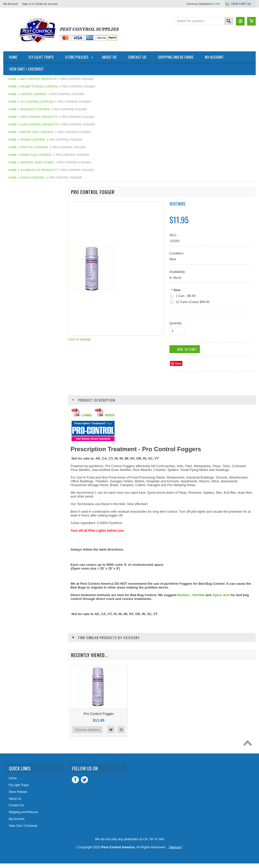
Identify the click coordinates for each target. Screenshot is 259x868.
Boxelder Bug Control (20, 313)
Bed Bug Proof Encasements (26, 262)
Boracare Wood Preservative (25, 305)
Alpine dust (221, 595)
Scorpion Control (17, 510)
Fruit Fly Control (35, 147)
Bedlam (183, 595)
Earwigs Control (17, 364)
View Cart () (241, 4)
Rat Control (14, 493)
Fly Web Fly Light (18, 416)
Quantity (176, 323)
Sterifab (198, 595)
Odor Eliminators (17, 459)
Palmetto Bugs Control (39, 86)
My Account (10, 4)
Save (178, 363)
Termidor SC (15, 587)
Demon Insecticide (19, 339)
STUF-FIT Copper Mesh (22, 570)
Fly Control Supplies (37, 102)
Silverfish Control (18, 519)
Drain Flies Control (36, 155)
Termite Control (16, 596)
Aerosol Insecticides (37, 162)
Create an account (46, 4)
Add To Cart (18, 702)
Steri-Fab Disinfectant (21, 553)
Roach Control (33, 178)
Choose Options (88, 734)
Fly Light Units (16, 202)
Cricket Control (34, 94)
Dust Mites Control (19, 356)
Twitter (84, 784)
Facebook (75, 784)
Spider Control (33, 140)
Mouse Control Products (22, 450)
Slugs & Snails (16, 527)
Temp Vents (14, 579)
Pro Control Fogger (99, 714)
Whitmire (177, 204)
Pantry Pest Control (37, 132)
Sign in (27, 4)
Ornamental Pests (18, 467)
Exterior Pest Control (20, 382)
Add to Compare (56, 702)
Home (13, 79)
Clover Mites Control (20, 321)
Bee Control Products (20, 270)
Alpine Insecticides (19, 236)
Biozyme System (17, 296)
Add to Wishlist (46, 702)
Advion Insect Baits (19, 219)
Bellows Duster (16, 279)
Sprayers (12, 545)
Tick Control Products (39, 117)
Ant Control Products (39, 79)
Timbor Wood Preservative (24, 613)
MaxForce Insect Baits (21, 433)
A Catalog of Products (39, 170)
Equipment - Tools (18, 373)
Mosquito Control (35, 109)
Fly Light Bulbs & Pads (21, 407)
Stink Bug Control (18, 561)
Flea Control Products (39, 124)
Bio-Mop (12, 287)
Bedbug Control (17, 253)
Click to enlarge (79, 339)
